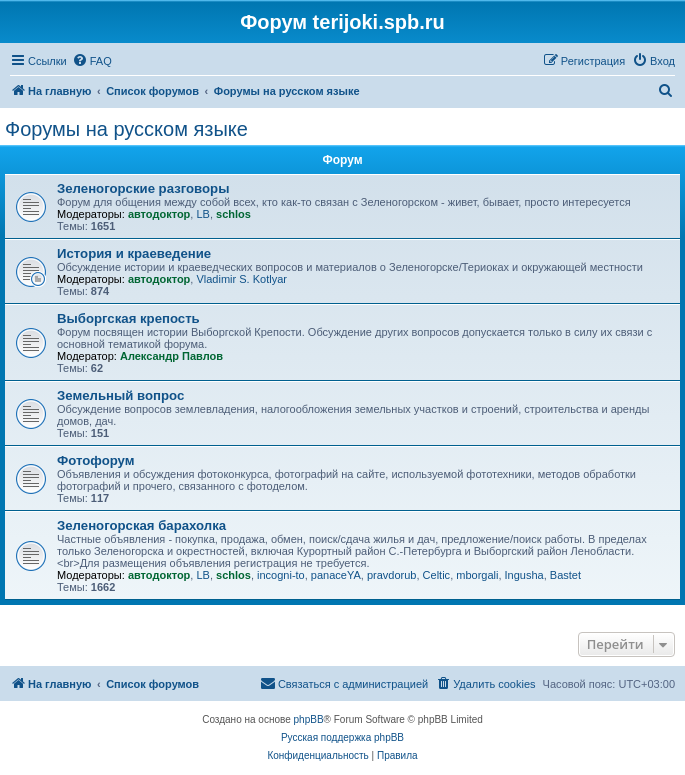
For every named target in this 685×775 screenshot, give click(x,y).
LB (202, 214)
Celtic (437, 575)
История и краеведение (134, 253)
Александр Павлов (171, 356)
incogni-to (281, 575)
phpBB (309, 719)
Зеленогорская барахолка (141, 525)
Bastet (565, 575)
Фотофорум (96, 460)
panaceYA (336, 575)
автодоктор (159, 214)
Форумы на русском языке (126, 129)
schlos (233, 214)
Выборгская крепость (128, 318)
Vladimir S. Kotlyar (241, 279)
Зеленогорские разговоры (143, 188)
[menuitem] (92, 61)
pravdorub (392, 575)
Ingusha (524, 575)
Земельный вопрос (120, 395)
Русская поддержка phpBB (342, 737)
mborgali (477, 575)
